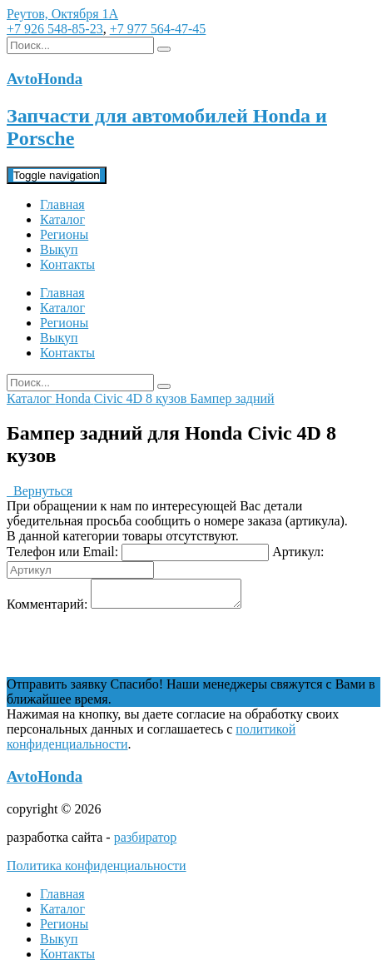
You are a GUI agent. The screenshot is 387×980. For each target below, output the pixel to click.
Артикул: (298, 552)
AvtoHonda (45, 781)
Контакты (67, 264)
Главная (62, 204)
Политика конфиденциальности (97, 871)
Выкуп (59, 249)
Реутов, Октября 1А (62, 14)
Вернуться (40, 491)
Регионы (64, 234)
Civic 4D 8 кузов (142, 398)
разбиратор (146, 842)
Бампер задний (232, 398)
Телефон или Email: (62, 552)
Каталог (62, 219)
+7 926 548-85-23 (55, 29)
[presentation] (133, 649)
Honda (74, 398)
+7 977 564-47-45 (158, 29)
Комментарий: (47, 609)
